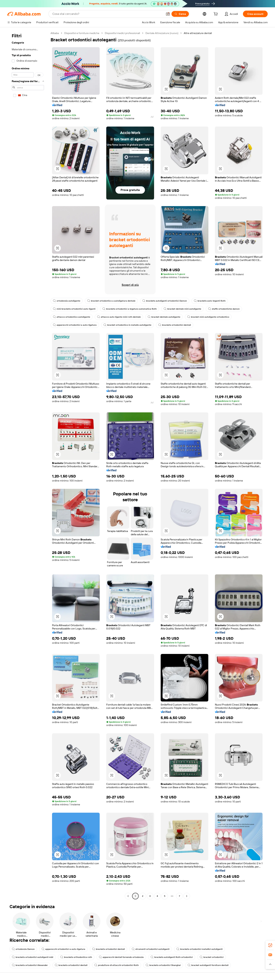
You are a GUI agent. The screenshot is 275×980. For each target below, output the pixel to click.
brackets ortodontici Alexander (30, 965)
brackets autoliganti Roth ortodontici (172, 957)
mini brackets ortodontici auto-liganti (74, 309)
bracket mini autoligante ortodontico (208, 317)
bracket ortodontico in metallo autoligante (127, 325)
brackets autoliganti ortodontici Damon (165, 301)
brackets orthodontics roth (76, 957)
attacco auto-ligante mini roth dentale (119, 317)
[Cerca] (180, 14)
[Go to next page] (187, 896)
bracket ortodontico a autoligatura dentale (111, 301)
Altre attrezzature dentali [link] (198, 33)
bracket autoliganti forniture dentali (208, 965)
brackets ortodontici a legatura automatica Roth (130, 309)
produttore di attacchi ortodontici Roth (117, 965)
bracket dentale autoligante (164, 317)
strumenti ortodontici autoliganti (151, 949)
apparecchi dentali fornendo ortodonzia (121, 957)
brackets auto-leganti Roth (210, 301)
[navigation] (28, 465)
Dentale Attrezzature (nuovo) (162, 33)
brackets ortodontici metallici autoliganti (200, 949)
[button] (168, 14)
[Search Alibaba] (108, 14)
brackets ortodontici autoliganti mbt (33, 957)
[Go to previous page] (128, 896)
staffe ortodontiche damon (224, 309)
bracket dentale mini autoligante (182, 309)
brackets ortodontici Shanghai (163, 965)
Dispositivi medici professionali (122, 33)
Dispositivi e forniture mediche (82, 33)
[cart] (216, 14)
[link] (270, 945)
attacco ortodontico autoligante (72, 317)
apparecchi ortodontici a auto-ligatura (75, 325)
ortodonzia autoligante (67, 301)
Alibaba (55, 33)
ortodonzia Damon (23, 949)
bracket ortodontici (212, 957)
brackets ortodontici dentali (175, 325)
